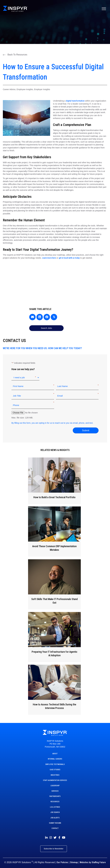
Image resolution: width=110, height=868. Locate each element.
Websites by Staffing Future (93, 859)
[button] (15, 55)
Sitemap (74, 859)
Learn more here (49, 258)
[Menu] (104, 9)
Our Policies (62, 859)
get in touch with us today (69, 258)
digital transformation (75, 101)
